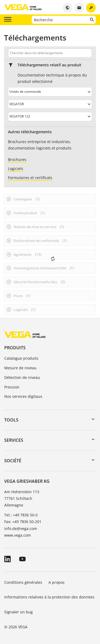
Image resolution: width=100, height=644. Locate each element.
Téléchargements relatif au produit (49, 65)
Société (13, 461)
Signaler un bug (19, 612)
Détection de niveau (22, 377)
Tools (11, 420)
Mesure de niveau (20, 368)
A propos (57, 582)
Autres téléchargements (30, 132)
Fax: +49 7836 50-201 (23, 522)
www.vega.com (18, 535)
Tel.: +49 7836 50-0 (21, 515)
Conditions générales (23, 582)
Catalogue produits (21, 358)
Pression (12, 387)
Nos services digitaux (23, 396)
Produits (15, 348)
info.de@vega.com (21, 528)
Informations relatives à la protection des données (49, 597)
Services (14, 440)
